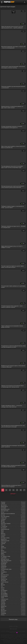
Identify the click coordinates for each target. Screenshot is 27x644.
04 (14, 490)
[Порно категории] (2, 2)
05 (17, 490)
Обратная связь (14, 629)
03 (10, 490)
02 (6, 490)
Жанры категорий (14, 626)
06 (21, 490)
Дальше (14, 494)
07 (24, 490)
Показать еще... (14, 619)
